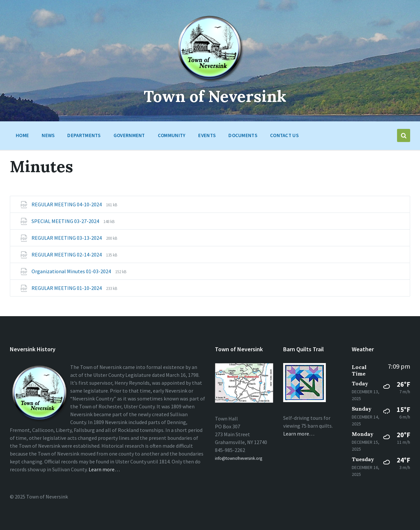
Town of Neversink (215, 96)
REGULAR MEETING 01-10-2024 (67, 288)
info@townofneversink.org (239, 458)
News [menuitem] (48, 135)
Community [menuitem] (172, 135)
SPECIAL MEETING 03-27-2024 (66, 221)
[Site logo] (210, 82)
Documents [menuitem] (243, 135)
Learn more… (104, 469)
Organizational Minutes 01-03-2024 (72, 271)
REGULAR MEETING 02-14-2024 (67, 255)
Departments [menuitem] (84, 135)
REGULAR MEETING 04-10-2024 (67, 204)
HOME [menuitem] (22, 135)
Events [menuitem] (207, 135)
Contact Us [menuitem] (284, 135)
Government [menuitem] (129, 135)
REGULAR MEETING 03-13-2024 (67, 238)
